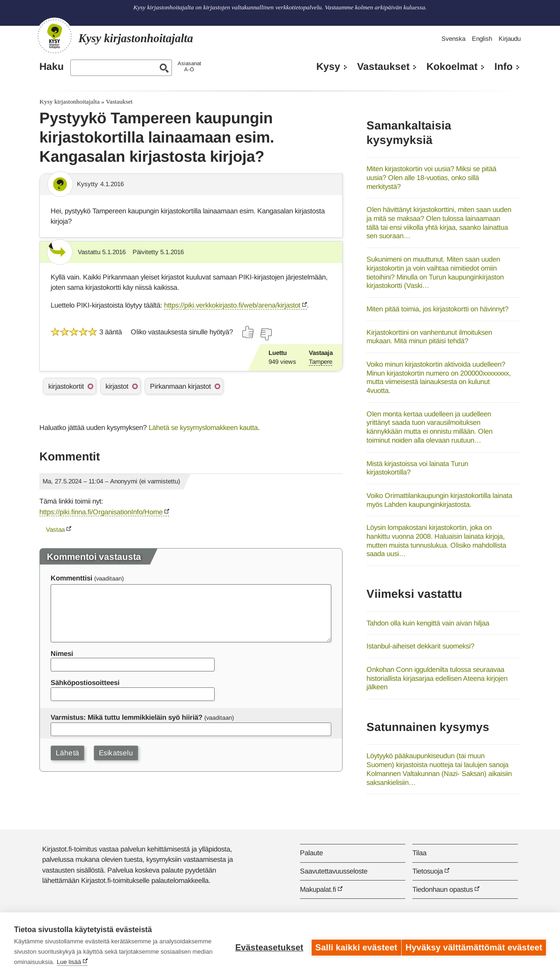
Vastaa (55, 530)
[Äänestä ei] (266, 334)
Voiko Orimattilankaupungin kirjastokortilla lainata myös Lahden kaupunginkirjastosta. (439, 500)
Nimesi (62, 653)
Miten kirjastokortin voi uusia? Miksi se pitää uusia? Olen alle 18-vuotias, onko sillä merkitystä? (431, 177)
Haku (52, 67)
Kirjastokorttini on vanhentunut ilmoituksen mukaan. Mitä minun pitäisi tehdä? (429, 337)
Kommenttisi (71, 578)
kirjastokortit (66, 386)
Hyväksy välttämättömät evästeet (474, 946)
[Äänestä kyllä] (248, 332)
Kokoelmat (452, 67)
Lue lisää (164, 962)
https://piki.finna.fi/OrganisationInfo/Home (101, 512)
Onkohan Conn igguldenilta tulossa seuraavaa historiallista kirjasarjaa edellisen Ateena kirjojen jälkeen (437, 678)
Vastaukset (383, 67)
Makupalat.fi (318, 889)
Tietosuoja (428, 871)
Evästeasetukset (265, 946)
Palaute (311, 853)
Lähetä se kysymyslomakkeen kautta (203, 427)
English (482, 39)
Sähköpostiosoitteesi (85, 682)
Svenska (453, 39)
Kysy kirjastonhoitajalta (69, 102)
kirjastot (117, 386)
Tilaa (419, 853)
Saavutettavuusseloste (334, 871)
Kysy (328, 67)
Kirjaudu (510, 39)
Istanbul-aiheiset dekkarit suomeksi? (420, 646)
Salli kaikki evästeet (353, 946)
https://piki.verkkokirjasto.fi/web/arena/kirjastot (232, 305)
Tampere (321, 362)
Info (504, 67)
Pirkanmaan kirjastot (180, 386)
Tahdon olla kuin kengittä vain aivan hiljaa (428, 623)
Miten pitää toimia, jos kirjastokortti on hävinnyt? (437, 309)
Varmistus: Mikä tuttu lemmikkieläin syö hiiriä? (127, 717)
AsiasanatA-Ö (189, 66)
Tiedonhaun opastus (443, 889)
